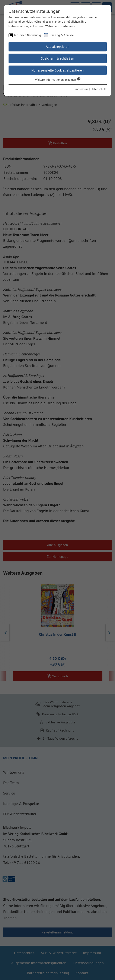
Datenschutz (99, 89)
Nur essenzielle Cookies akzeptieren (57, 70)
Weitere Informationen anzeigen (57, 80)
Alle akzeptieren (57, 47)
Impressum (82, 89)
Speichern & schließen (58, 58)
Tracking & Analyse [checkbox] (62, 35)
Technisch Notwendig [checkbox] (27, 35)
